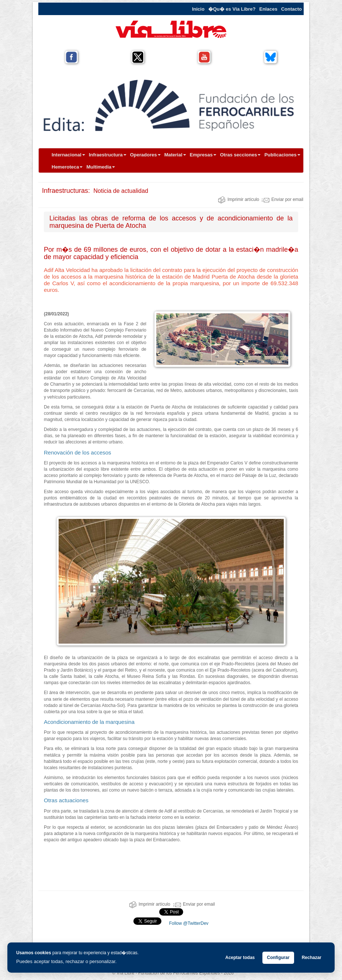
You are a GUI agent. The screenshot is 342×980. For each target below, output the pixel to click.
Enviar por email (282, 199)
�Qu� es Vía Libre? (232, 9)
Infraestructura (108, 155)
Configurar (278, 958)
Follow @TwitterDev (188, 923)
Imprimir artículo (238, 199)
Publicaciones (282, 155)
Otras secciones (240, 155)
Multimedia (101, 167)
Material (175, 155)
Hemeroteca (67, 167)
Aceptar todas (240, 958)
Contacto (292, 9)
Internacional (68, 155)
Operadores (145, 155)
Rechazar (312, 958)
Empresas (203, 155)
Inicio (198, 9)
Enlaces (268, 9)
